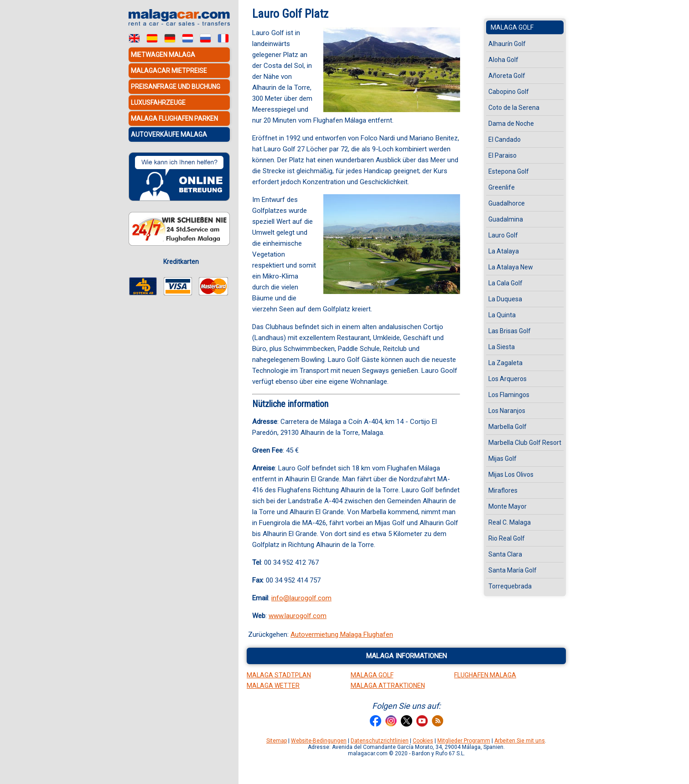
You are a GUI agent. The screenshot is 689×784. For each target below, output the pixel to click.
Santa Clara (505, 554)
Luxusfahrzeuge (158, 103)
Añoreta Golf (507, 76)
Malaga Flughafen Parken (174, 119)
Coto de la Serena (514, 108)
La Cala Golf (505, 283)
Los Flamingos (509, 395)
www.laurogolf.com (298, 616)
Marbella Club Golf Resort (525, 443)
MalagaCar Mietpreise (169, 71)
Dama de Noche (511, 124)
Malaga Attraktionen (388, 686)
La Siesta (502, 347)
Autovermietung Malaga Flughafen (342, 634)
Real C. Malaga (510, 522)
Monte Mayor (508, 506)
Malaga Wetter (273, 686)
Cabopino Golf (509, 92)
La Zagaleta (505, 363)
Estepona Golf (509, 171)
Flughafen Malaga (485, 675)
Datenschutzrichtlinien (380, 741)
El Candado (505, 139)
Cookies (423, 741)
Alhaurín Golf (507, 44)
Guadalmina (506, 219)
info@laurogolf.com (301, 598)
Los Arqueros (508, 379)
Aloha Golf (503, 60)
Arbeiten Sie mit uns (520, 741)
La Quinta (502, 315)
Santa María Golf (513, 570)
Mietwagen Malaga (163, 55)
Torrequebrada (510, 586)
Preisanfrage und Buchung (176, 87)
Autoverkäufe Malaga (169, 134)
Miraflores (503, 490)
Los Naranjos (507, 411)
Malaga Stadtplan (279, 675)
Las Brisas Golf (510, 331)
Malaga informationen (407, 656)
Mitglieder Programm (464, 741)
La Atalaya (504, 251)
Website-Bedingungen (319, 741)
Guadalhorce (507, 203)
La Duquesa (505, 299)
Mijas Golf (503, 459)
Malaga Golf (512, 27)
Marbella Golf (508, 427)
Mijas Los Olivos (511, 475)
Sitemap (277, 741)
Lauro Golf (503, 235)
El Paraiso (503, 155)
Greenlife (502, 187)
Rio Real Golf (507, 538)
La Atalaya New (511, 267)
